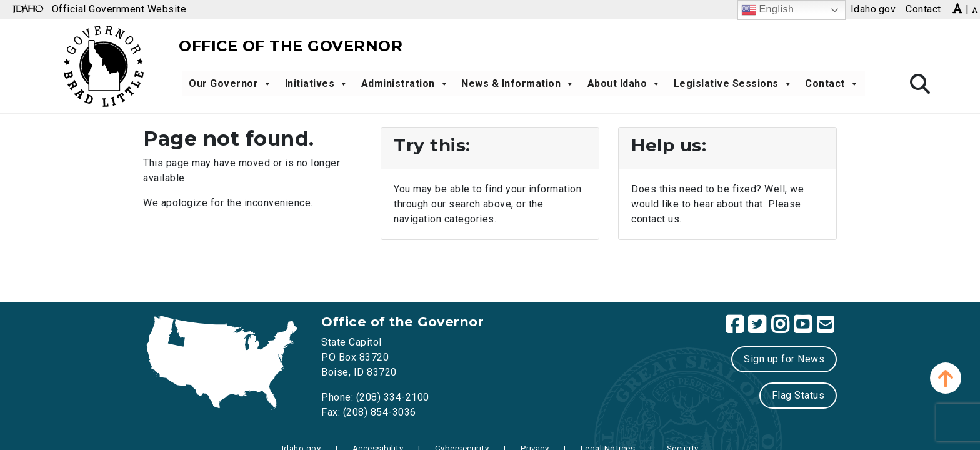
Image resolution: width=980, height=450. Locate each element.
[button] (946, 378)
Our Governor (231, 84)
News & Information (518, 84)
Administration (405, 84)
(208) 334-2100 (393, 397)
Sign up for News (784, 359)
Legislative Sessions (733, 84)
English (768, 10)
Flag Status (798, 395)
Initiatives (317, 84)
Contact (832, 84)
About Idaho (624, 84)
